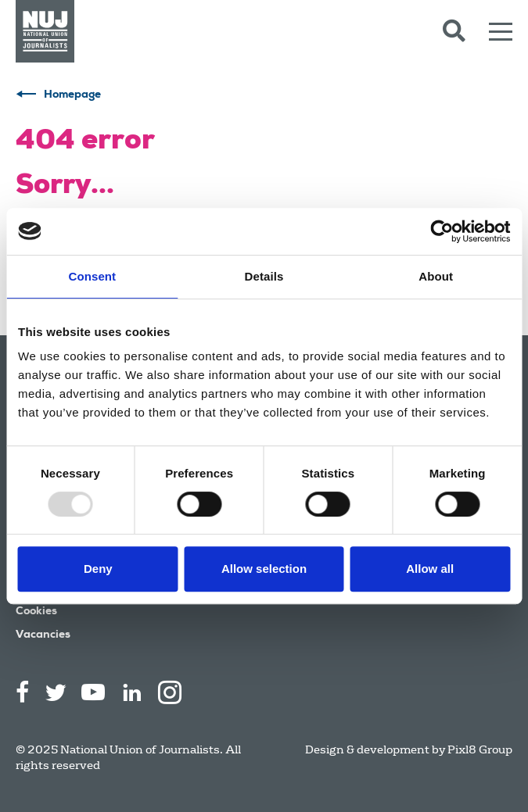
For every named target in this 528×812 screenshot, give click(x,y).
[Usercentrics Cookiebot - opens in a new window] (442, 231)
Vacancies (43, 635)
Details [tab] (264, 276)
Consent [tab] (92, 276)
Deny (98, 569)
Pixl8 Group (480, 749)
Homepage (72, 95)
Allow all (430, 569)
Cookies (36, 612)
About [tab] (436, 276)
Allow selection (264, 569)
